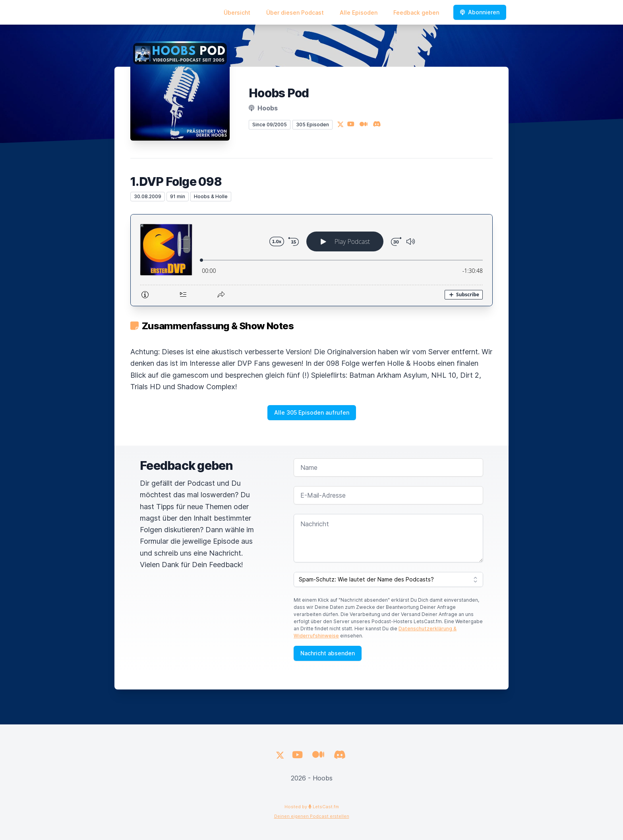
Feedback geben (416, 13)
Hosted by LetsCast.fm (312, 807)
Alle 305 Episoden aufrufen (312, 412)
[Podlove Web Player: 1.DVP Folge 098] (311, 260)
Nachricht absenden (328, 653)
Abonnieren (480, 12)
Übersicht (237, 13)
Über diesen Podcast (295, 13)
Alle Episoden (359, 13)
